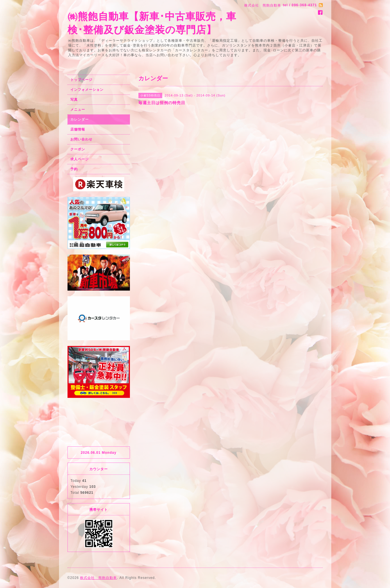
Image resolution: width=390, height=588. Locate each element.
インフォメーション (87, 90)
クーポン (78, 149)
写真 (74, 100)
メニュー (78, 110)
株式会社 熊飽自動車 (98, 578)
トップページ (81, 80)
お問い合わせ (81, 139)
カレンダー (80, 119)
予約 (74, 169)
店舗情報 (78, 129)
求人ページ (80, 159)
